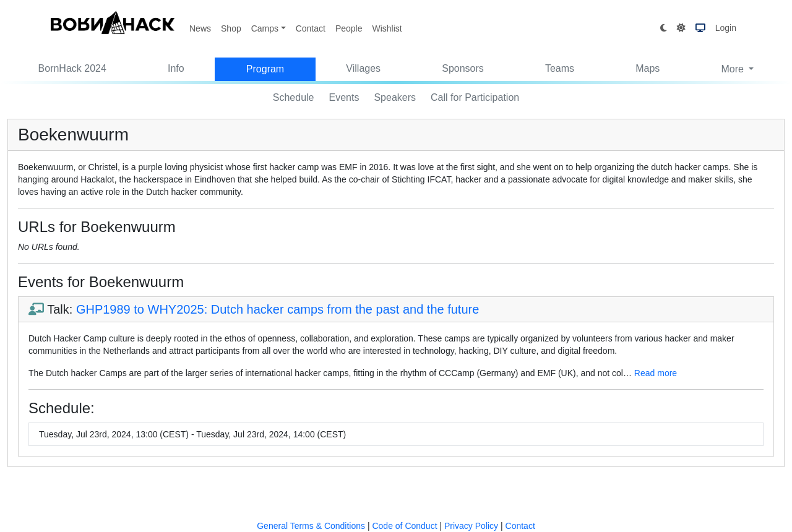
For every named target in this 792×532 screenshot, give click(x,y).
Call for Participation (475, 97)
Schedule (294, 97)
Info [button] (176, 68)
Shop (231, 28)
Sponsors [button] (463, 68)
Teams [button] (560, 68)
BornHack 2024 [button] (72, 68)
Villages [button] (363, 68)
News (200, 28)
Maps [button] (648, 68)
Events (344, 97)
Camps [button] (265, 28)
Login (726, 28)
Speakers (395, 97)
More (734, 69)
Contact (311, 28)
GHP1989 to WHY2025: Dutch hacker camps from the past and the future (278, 309)
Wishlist (387, 28)
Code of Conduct (404, 526)
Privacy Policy (471, 526)
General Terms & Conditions (311, 526)
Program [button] (265, 69)
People (349, 28)
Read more (656, 373)
